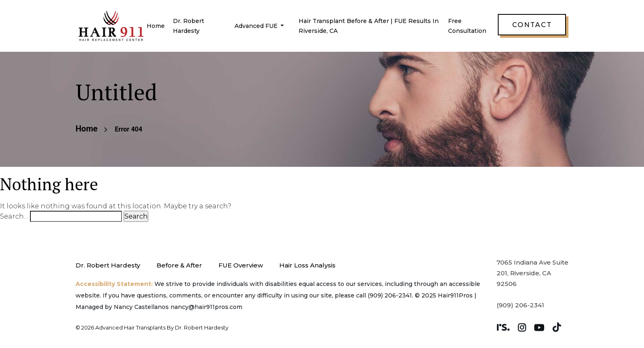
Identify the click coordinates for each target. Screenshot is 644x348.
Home (156, 26)
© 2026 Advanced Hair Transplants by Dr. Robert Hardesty (152, 327)
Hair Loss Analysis (307, 265)
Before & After (179, 265)
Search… (14, 216)
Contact (532, 25)
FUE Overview (241, 265)
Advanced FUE (257, 26)
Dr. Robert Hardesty (108, 265)
